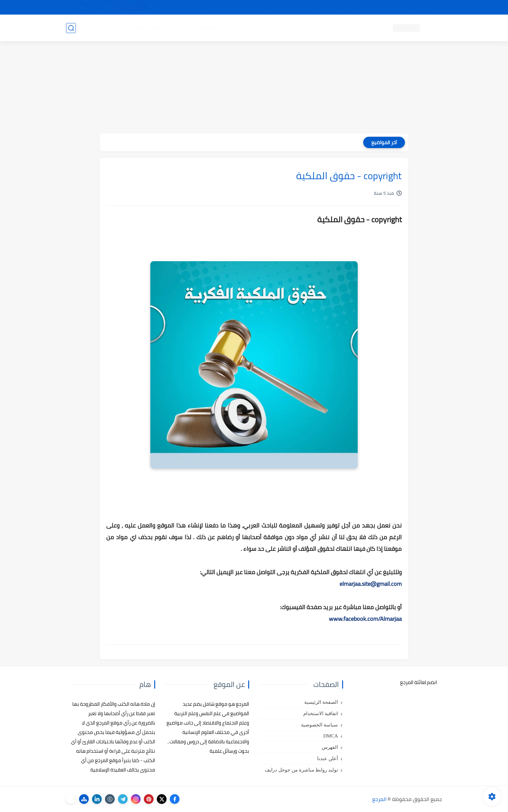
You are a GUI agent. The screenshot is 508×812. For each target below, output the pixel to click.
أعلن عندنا (328, 759)
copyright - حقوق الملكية (237, 7)
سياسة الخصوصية (319, 725)
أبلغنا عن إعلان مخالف (290, 7)
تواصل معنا (429, 7)
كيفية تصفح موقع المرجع (385, 7)
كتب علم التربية (302, 28)
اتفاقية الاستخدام (321, 713)
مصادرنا (326, 7)
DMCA (331, 736)
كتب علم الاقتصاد (217, 28)
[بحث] (71, 28)
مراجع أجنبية (150, 28)
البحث (347, 7)
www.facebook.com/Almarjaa (365, 619)
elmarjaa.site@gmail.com (371, 584)
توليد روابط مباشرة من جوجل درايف (301, 770)
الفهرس (330, 747)
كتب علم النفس (342, 28)
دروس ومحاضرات (112, 28)
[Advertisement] (254, 88)
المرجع (379, 799)
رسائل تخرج (181, 28)
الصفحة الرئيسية (321, 702)
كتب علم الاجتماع (260, 28)
